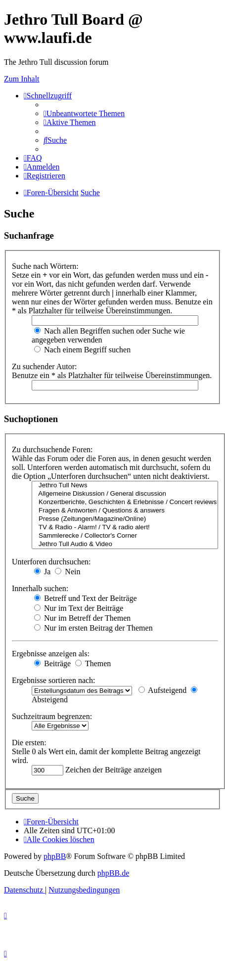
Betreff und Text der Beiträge (86, 598)
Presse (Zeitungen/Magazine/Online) (125, 519)
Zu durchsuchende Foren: (52, 449)
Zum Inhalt (22, 79)
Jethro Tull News (125, 486)
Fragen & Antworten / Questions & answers (125, 511)
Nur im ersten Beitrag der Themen (93, 628)
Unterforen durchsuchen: (51, 562)
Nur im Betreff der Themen (82, 618)
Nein (67, 572)
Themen (93, 663)
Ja (42, 572)
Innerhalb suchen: (40, 588)
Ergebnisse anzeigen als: (51, 654)
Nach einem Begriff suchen (82, 350)
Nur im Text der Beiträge (79, 608)
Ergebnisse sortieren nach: (54, 680)
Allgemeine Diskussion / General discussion (125, 494)
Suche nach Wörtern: (45, 266)
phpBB (55, 856)
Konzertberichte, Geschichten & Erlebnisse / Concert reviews (125, 502)
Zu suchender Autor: (45, 366)
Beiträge (52, 663)
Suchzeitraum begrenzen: (52, 716)
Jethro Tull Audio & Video (125, 544)
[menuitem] (84, 113)
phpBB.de (113, 873)
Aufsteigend (162, 690)
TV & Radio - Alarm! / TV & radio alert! (125, 528)
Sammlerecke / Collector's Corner (125, 536)
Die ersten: (29, 743)
